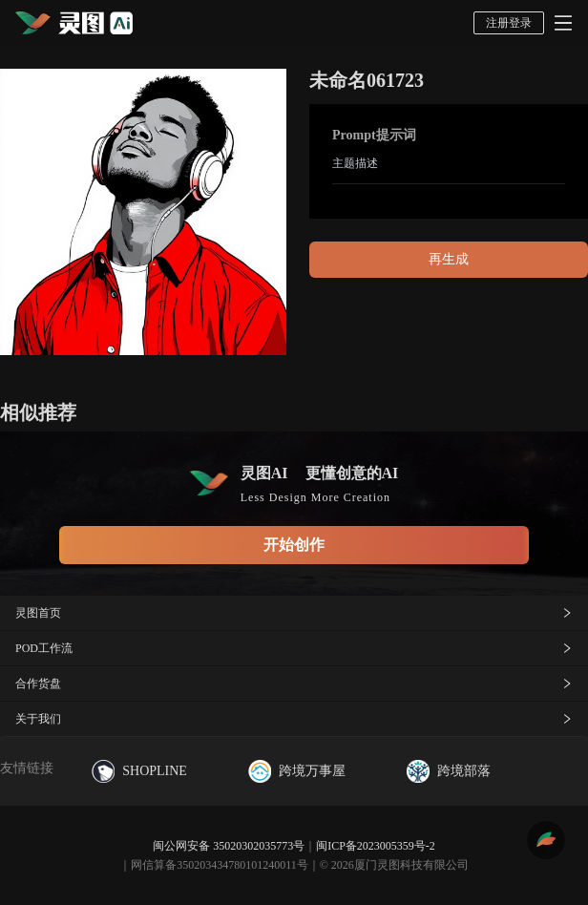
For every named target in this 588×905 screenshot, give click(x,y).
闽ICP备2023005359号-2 (376, 846)
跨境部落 (449, 771)
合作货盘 (294, 684)
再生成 (449, 259)
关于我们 (294, 719)
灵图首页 (294, 613)
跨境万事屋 (297, 771)
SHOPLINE (139, 771)
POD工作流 (294, 648)
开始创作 (294, 545)
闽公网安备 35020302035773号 (229, 846)
